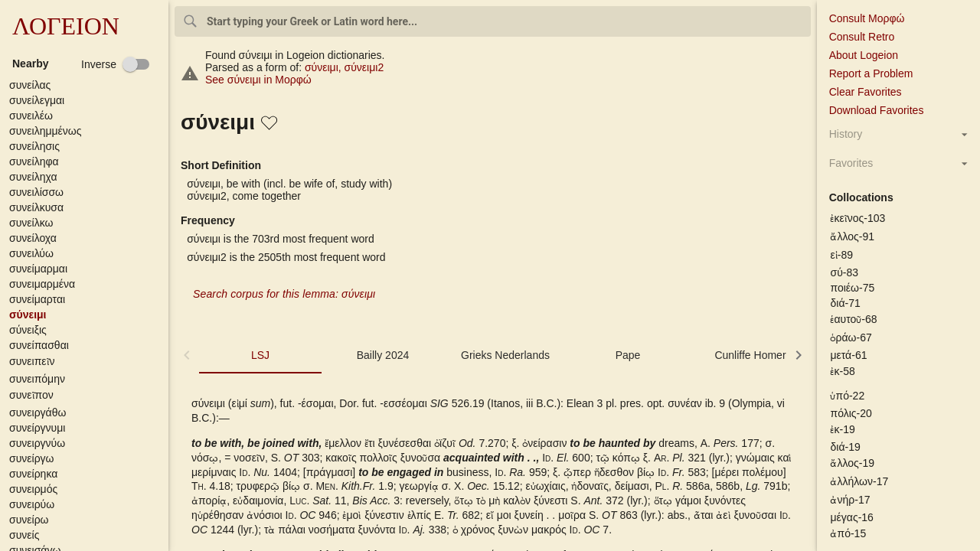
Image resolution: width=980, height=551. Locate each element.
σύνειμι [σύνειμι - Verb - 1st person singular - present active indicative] (325, 67)
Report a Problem (871, 73)
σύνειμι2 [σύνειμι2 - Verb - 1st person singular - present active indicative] (364, 67)
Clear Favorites (866, 92)
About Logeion (864, 55)
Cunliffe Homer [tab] (750, 355)
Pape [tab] (628, 355)
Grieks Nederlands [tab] (505, 355)
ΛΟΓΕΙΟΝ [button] (66, 26)
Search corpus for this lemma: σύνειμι (284, 294)
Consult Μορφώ (867, 18)
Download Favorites (877, 110)
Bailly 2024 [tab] (383, 355)
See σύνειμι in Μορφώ (258, 80)
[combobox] (493, 21)
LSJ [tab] (260, 355)
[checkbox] (116, 64)
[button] (87, 85)
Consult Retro (862, 37)
